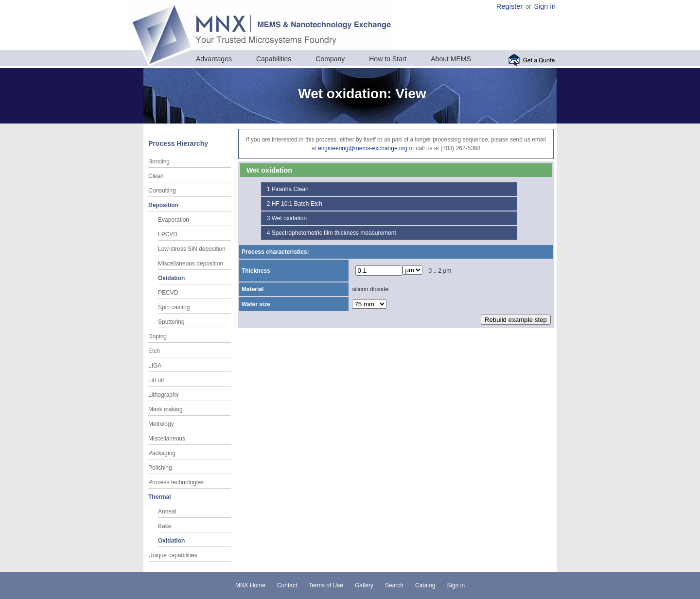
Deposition (163, 205)
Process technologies (176, 482)
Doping (157, 336)
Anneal (167, 511)
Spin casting (174, 307)
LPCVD (168, 234)
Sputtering (171, 322)
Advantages (214, 59)
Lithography (164, 395)
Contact (287, 585)
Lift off (156, 380)
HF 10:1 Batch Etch (297, 204)
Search (394, 585)
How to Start (388, 59)
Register (510, 6)
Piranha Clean (290, 189)
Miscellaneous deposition (191, 264)
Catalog (425, 585)
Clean (156, 176)
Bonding (159, 161)
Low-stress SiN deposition (192, 249)
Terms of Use (326, 585)
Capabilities (274, 59)
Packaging (162, 453)
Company (330, 59)
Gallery (364, 585)
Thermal (160, 497)
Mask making (166, 409)
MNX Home (250, 585)
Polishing (160, 468)
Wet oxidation (289, 218)
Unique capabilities (173, 555)
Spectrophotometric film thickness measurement (334, 233)
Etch (154, 351)
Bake (165, 526)
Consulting (162, 191)
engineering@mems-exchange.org (363, 148)
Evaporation (174, 220)
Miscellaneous (167, 439)
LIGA (155, 366)
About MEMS (451, 59)
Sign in (545, 6)
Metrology (161, 424)
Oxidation (171, 278)
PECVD (168, 293)
